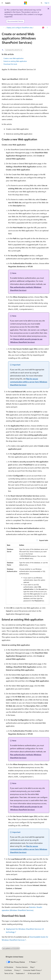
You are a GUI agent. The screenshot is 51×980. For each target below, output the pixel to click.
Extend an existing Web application (15, 61)
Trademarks (20, 973)
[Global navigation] (2, 3)
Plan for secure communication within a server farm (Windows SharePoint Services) (29, 382)
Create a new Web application (14, 58)
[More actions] (47, 28)
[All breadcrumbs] (4, 28)
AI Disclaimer (9, 967)
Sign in (47, 3)
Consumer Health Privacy (32, 970)
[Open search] (42, 3)
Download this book (10, 64)
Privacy (17, 970)
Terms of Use (9, 973)
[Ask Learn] (43, 28)
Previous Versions (22, 967)
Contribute (8, 970)
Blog (32, 967)
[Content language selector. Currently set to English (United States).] (14, 957)
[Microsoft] (26, 3)
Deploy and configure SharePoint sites (20, 28)
